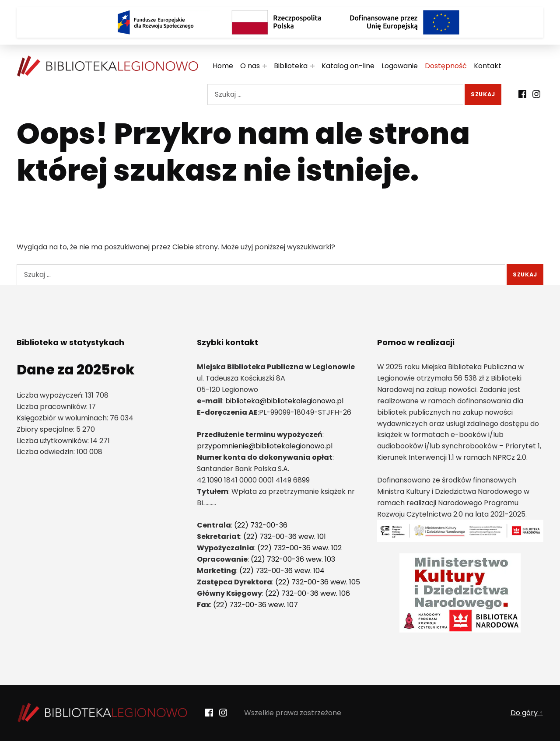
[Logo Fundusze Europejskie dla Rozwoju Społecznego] (155, 22)
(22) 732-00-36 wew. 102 (299, 548)
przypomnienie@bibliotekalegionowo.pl (265, 446)
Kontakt (488, 66)
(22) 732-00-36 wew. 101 (285, 537)
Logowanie (400, 66)
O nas (250, 66)
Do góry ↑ (527, 713)
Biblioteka (291, 66)
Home (223, 66)
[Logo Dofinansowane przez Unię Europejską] (405, 22)
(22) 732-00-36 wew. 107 (255, 605)
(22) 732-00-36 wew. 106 (308, 593)
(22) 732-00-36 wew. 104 (282, 571)
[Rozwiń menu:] (265, 66)
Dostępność (446, 66)
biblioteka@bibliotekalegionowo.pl (284, 401)
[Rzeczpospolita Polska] (280, 22)
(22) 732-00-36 (261, 525)
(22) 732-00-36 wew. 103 (293, 559)
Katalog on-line (348, 66)
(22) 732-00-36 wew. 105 (318, 582)
